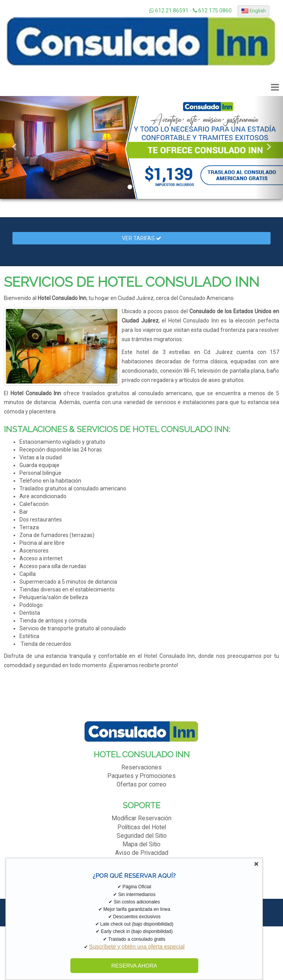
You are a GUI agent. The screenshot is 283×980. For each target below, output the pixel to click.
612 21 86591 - (171, 10)
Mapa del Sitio (141, 844)
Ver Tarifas (142, 238)
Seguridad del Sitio (142, 836)
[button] (14, 147)
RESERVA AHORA (134, 966)
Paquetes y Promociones (141, 776)
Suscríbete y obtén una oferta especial (137, 947)
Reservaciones (141, 767)
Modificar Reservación (141, 818)
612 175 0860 (212, 10)
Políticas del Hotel (142, 827)
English (254, 11)
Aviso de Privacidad (142, 853)
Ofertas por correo (141, 785)
